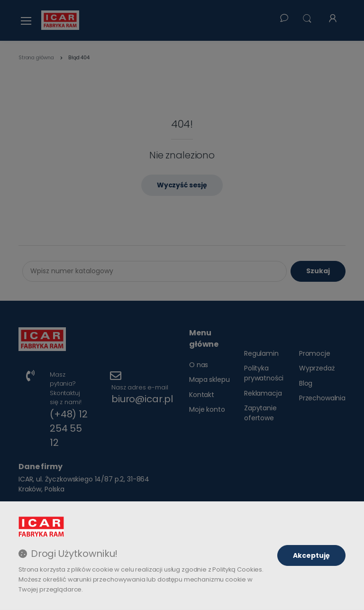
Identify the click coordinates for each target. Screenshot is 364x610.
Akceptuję (311, 555)
